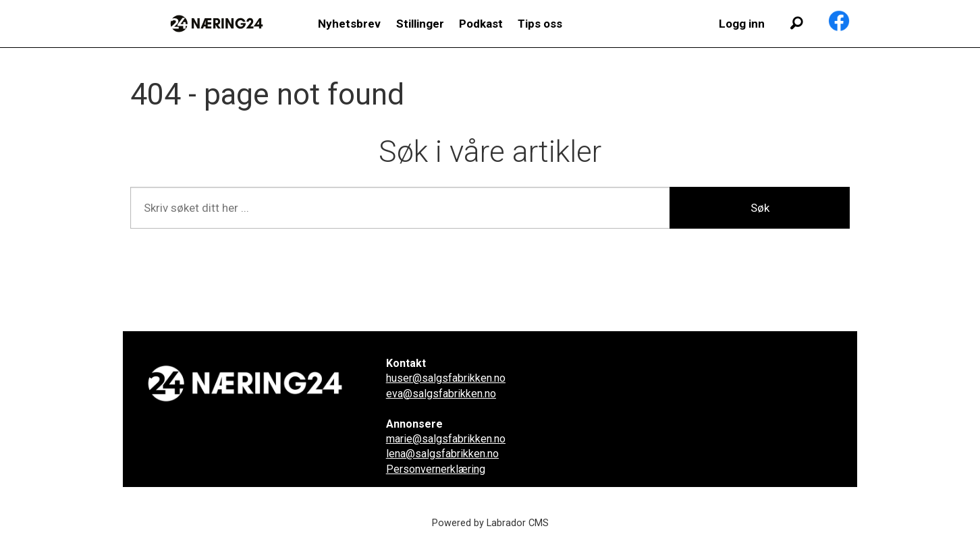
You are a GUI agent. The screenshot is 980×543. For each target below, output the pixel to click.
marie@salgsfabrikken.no (446, 439)
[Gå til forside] (217, 24)
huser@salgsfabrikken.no (446, 378)
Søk (760, 208)
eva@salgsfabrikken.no (441, 394)
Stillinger (420, 24)
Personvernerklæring (436, 469)
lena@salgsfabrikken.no (442, 454)
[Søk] (797, 24)
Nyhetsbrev (349, 24)
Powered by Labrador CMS (490, 523)
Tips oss (540, 24)
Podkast (481, 24)
